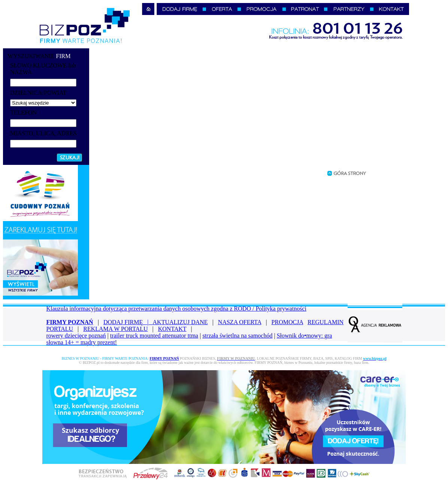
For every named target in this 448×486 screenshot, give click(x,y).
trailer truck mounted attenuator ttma (154, 336)
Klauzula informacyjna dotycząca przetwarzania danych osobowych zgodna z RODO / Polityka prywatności (176, 309)
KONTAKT (172, 329)
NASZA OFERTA (240, 322)
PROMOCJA (287, 322)
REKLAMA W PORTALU (115, 329)
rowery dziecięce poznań (76, 336)
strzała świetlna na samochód (237, 336)
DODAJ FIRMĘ (128, 322)
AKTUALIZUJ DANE (180, 322)
